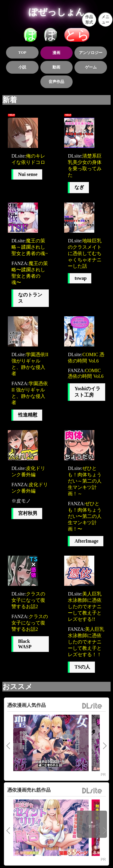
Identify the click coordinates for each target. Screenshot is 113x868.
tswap (80, 278)
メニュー (105, 19)
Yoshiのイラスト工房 (87, 392)
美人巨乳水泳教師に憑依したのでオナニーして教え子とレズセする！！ (86, 642)
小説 (22, 67)
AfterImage (86, 541)
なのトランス (30, 298)
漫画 (56, 53)
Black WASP (25, 644)
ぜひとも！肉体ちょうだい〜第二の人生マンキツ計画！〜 (85, 516)
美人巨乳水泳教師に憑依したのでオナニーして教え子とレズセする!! (85, 606)
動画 (56, 67)
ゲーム (91, 67)
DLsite (92, 706)
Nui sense (28, 174)
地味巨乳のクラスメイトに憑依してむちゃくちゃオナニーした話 (85, 253)
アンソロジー (91, 53)
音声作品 (56, 82)
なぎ (79, 187)
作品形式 (89, 19)
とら (77, 35)
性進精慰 (28, 415)
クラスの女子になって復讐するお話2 (28, 600)
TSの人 (82, 667)
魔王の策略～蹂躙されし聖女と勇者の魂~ (30, 247)
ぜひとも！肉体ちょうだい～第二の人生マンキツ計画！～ (85, 481)
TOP (22, 52)
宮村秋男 (28, 513)
